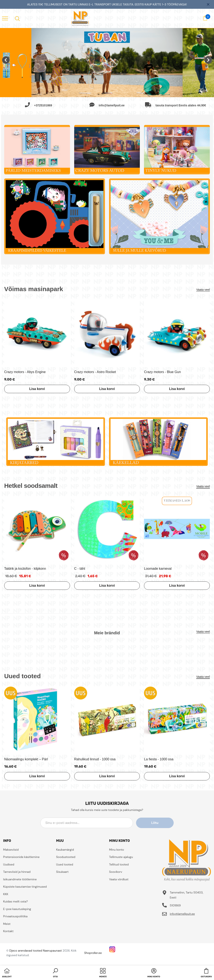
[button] (55, 973)
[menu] (5, 18)
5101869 (175, 905)
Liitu (155, 823)
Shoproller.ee (93, 953)
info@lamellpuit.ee (182, 914)
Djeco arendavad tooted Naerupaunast (36, 951)
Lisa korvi (37, 389)
